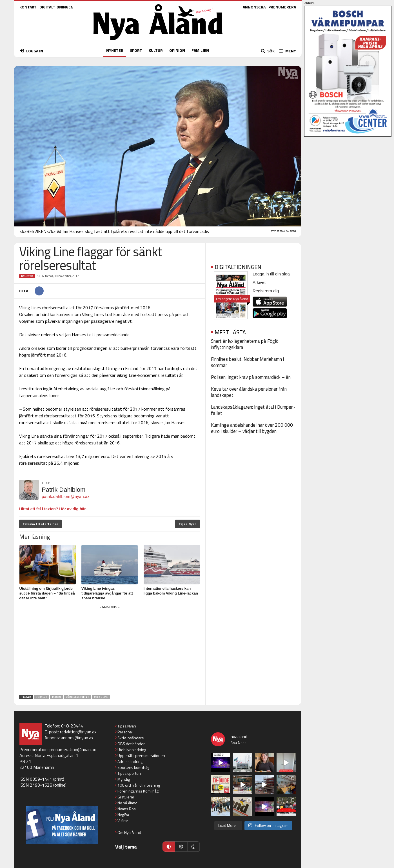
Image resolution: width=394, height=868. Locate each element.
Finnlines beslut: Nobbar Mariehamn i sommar (247, 362)
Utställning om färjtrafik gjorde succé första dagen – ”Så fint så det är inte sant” (47, 593)
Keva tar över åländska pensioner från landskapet (249, 392)
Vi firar (123, 821)
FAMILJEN (200, 50)
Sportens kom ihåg (133, 767)
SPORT (136, 50)
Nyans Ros (127, 809)
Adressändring (130, 761)
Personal (125, 732)
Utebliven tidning (132, 750)
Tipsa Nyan (188, 524)
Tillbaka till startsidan (40, 524)
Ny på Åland (127, 803)
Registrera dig (266, 291)
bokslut (42, 697)
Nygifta (123, 815)
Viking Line (101, 697)
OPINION (177, 50)
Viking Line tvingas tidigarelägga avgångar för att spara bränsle (107, 593)
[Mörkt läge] (193, 847)
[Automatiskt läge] (169, 847)
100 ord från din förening (139, 785)
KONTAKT (28, 7)
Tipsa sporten (129, 773)
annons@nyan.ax (77, 738)
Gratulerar (126, 797)
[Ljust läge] (181, 847)
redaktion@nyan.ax (78, 732)
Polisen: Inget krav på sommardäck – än (251, 377)
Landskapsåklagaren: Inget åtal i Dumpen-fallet (253, 410)
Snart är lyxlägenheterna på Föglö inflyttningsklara (245, 344)
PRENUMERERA (282, 7)
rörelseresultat (77, 697)
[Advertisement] (110, 650)
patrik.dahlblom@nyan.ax (65, 496)
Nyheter (27, 276)
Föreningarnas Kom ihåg (138, 791)
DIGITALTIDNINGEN (56, 7)
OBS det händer (131, 744)
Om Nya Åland (129, 832)
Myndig (124, 779)
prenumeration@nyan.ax (73, 749)
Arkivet (259, 282)
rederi (56, 697)
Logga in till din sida (271, 274)
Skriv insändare (131, 738)
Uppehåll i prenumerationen (141, 755)
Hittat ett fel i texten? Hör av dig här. (53, 509)
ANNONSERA (254, 7)
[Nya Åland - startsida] (158, 42)
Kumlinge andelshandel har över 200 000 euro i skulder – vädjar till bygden (252, 428)
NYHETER (115, 50)
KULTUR (156, 50)
